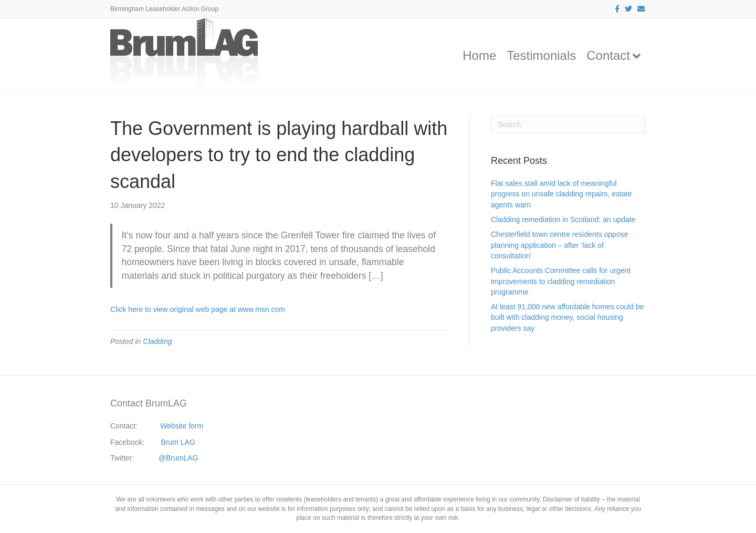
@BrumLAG (178, 458)
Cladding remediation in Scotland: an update (563, 220)
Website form (182, 426)
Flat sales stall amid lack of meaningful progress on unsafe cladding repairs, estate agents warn (561, 194)
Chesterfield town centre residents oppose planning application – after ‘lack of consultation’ (559, 245)
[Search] (568, 124)
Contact (608, 55)
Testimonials (541, 55)
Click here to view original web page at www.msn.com (198, 309)
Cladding (157, 341)
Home (479, 55)
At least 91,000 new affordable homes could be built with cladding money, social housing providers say (568, 317)
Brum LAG (178, 442)
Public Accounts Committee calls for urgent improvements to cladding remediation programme (561, 281)
